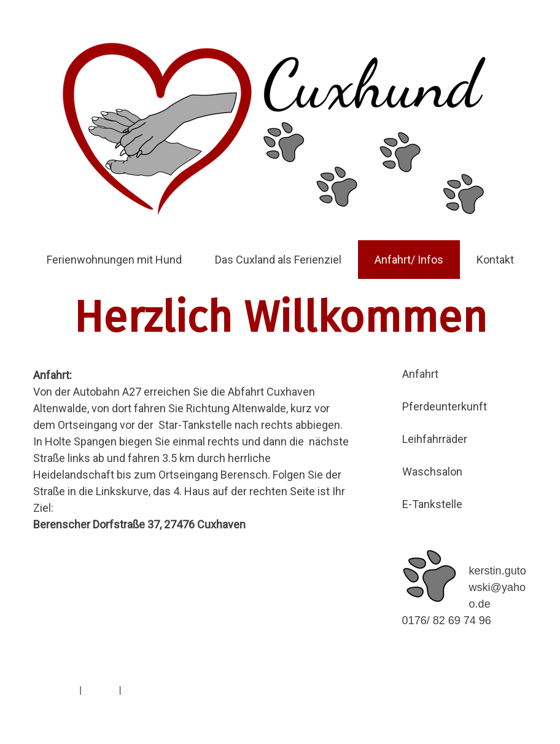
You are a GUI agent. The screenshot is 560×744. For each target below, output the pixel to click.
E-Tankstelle (432, 504)
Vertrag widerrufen (169, 690)
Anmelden (507, 704)
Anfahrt (420, 374)
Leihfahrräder (435, 439)
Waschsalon (432, 472)
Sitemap (100, 690)
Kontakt (495, 260)
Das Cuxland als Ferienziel (278, 260)
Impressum (55, 690)
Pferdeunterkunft (445, 406)
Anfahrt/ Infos (409, 260)
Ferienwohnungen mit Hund (114, 260)
